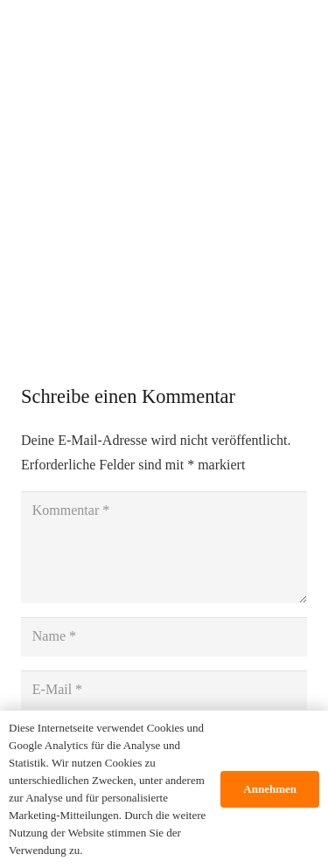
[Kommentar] (164, 547)
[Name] (164, 637)
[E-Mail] (164, 690)
